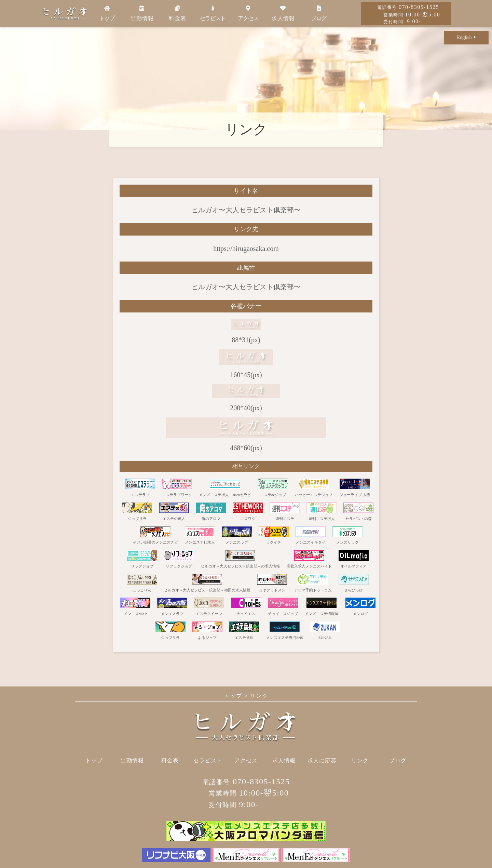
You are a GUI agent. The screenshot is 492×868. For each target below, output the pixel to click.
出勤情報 (142, 13)
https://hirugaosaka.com (246, 249)
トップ (107, 13)
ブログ (319, 13)
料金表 (177, 13)
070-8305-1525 (408, 7)
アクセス (248, 13)
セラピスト (213, 13)
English (467, 37)
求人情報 (283, 13)
